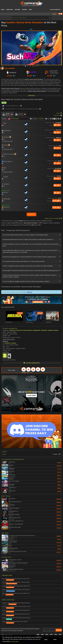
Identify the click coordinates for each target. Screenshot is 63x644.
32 (3, 133)
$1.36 (57, 155)
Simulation (44, 330)
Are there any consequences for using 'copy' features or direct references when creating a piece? (29, 257)
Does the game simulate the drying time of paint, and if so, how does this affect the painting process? (31, 270)
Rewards (25, 10)
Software (17, 10)
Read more (32, 96)
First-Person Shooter (26, 330)
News (30, 10)
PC (4, 103)
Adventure (12, 330)
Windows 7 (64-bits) (10, 343)
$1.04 (57, 140)
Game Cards (10, 10)
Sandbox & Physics (53, 330)
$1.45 (57, 163)
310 (3, 170)
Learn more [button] (15, 641)
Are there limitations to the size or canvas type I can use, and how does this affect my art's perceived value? (30, 245)
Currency (35, 119)
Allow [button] (55, 639)
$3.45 (57, 178)
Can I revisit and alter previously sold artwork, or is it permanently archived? (24, 261)
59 (3, 147)
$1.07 (57, 148)
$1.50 (57, 171)
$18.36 (57, 207)
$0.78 (57, 125)
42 (3, 125)
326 (3, 139)
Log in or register (55, 10)
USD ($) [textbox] (41, 119)
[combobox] (18, 119)
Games (3, 10)
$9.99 (57, 193)
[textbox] (14, 119)
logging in (30, 292)
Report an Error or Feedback (53, 218)
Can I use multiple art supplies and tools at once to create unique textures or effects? (26, 281)
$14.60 (57, 201)
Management (37, 330)
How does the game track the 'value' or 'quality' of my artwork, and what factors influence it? (28, 239)
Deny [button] (46, 639)
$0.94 (57, 132)
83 (3, 201)
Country (4, 119)
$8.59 (57, 185)
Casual (18, 330)
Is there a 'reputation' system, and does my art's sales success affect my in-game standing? (28, 266)
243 (3, 186)
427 (3, 156)
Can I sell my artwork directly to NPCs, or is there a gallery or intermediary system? (25, 235)
